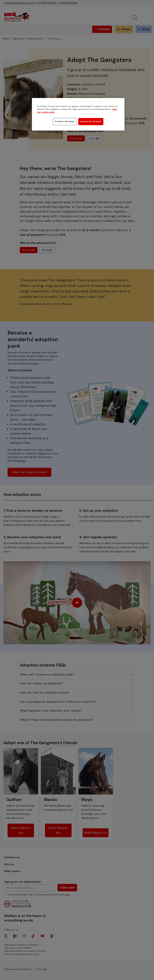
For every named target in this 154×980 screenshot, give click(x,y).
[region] (78, 114)
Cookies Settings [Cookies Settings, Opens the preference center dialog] (65, 122)
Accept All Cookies (91, 122)
